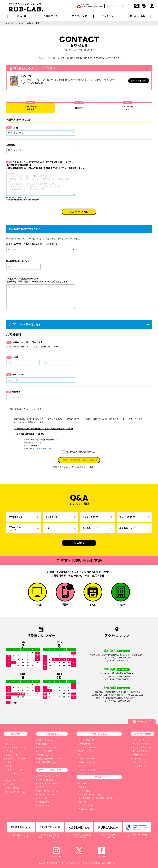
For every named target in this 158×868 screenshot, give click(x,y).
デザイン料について (47, 780)
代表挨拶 (82, 787)
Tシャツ (9, 740)
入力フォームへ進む (79, 212)
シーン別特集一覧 (86, 740)
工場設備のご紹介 (86, 809)
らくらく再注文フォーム (143, 747)
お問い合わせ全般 (136, 16)
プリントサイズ (45, 806)
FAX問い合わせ (139, 755)
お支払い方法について (48, 747)
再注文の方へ (44, 744)
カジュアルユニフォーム (16, 773)
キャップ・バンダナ (14, 781)
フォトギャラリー (86, 759)
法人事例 (82, 755)
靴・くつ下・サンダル (15, 792)
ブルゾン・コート (13, 755)
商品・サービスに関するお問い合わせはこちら (117, 698)
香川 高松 (110, 669)
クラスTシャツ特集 (87, 770)
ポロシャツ (10, 744)
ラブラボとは (99, 777)
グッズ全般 (10, 784)
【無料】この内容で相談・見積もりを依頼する (79, 460)
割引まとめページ (46, 755)
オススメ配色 (44, 802)
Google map (123, 651)
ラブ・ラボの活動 (86, 806)
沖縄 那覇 (110, 688)
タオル (9, 766)
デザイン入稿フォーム (142, 751)
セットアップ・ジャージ (16, 759)
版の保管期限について (48, 762)
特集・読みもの (99, 734)
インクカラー (44, 798)
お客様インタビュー (87, 762)
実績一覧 (82, 802)
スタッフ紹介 (84, 791)
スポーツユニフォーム (15, 770)
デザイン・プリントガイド (52, 770)
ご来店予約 (138, 759)
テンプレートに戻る (139, 81)
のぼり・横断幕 (12, 788)
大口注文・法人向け (141, 744)
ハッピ (9, 777)
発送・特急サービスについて (51, 759)
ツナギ (9, 762)
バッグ (9, 751)
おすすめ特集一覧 (86, 744)
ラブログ (82, 766)
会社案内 (82, 783)
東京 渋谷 (110, 651)
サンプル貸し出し (140, 766)
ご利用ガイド (52, 734)
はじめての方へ (45, 740)
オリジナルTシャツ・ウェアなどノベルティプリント (69, 863)
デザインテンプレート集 (49, 783)
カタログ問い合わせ (141, 762)
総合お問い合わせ (140, 740)
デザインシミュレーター (49, 787)
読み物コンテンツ (86, 751)
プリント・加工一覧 (47, 795)
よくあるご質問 (45, 751)
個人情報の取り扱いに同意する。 (81, 452)
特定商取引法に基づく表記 (90, 795)
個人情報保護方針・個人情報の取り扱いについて (100, 798)
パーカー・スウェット (15, 747)
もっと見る (79, 543)
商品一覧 (22, 16)
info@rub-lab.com (44, 448)
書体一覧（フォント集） (49, 791)
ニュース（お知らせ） (88, 747)
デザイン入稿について (48, 776)
